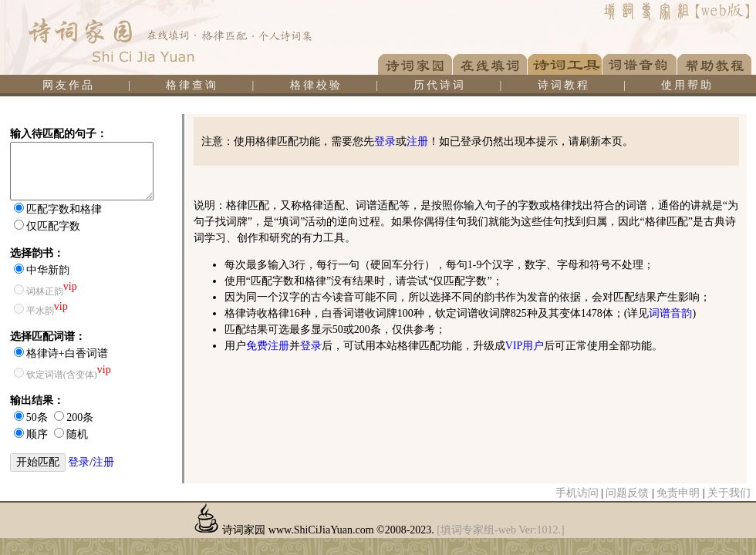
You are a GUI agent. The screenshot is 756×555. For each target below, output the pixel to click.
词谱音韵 (670, 313)
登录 (79, 462)
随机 (77, 434)
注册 (103, 462)
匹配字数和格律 (64, 209)
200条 (80, 417)
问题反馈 (627, 493)
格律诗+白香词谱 (67, 353)
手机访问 (577, 493)
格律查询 (192, 85)
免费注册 (268, 346)
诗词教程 (564, 85)
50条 (37, 417)
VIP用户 (525, 346)
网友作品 (69, 85)
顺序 (37, 434)
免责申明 (678, 493)
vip (70, 286)
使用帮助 (687, 85)
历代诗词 (440, 85)
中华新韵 (48, 270)
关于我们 (729, 493)
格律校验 (316, 85)
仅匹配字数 (53, 226)
